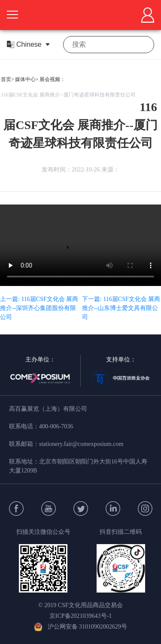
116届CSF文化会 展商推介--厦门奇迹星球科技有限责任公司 (68, 95)
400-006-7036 (56, 426)
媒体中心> (27, 79)
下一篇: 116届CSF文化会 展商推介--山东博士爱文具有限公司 (121, 308)
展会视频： (52, 79)
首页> (8, 79)
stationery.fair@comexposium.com (81, 444)
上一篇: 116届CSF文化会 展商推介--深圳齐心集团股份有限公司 (39, 308)
